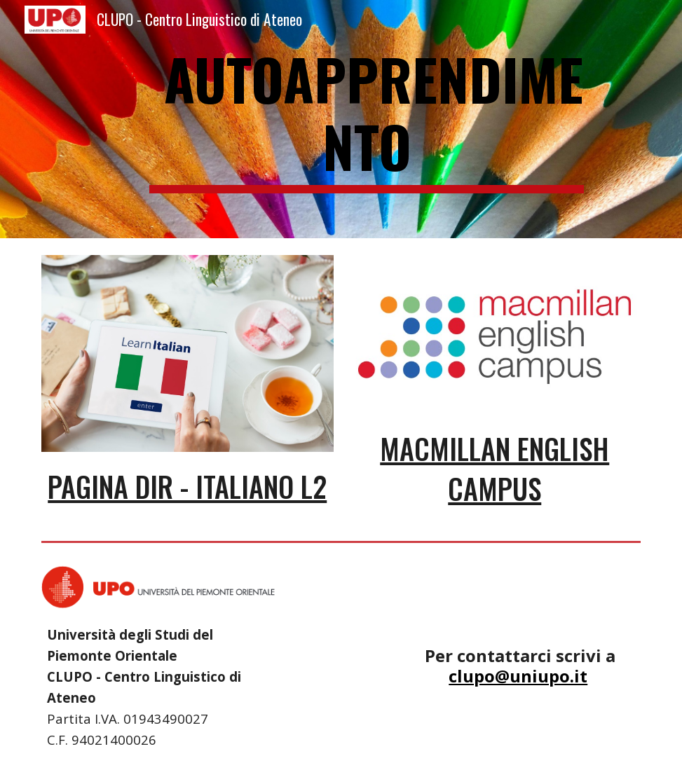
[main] (367, 119)
